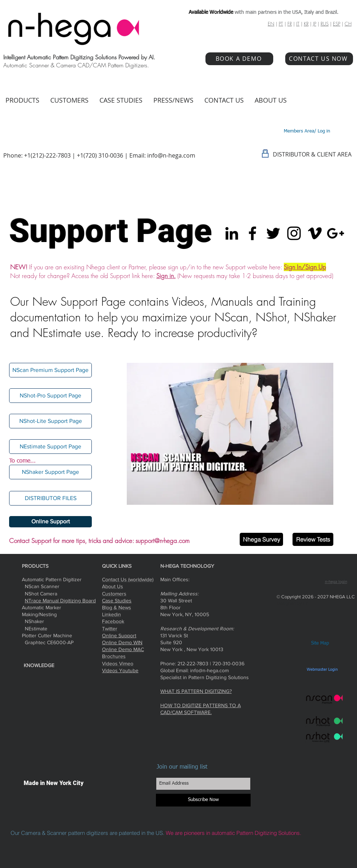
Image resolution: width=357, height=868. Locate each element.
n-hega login (336, 582)
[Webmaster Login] (322, 670)
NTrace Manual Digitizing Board (60, 601)
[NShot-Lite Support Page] (50, 421)
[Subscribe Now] (203, 800)
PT (281, 24)
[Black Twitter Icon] (273, 233)
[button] (50, 472)
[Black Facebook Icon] (252, 233)
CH (348, 24)
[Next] (323, 434)
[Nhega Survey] (261, 539)
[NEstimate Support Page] (50, 447)
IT (298, 24)
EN (271, 24)
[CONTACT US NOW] (319, 59)
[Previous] (137, 434)
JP (315, 24)
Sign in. (166, 276)
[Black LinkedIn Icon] (232, 233)
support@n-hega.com (162, 541)
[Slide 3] (230, 493)
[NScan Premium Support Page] (50, 370)
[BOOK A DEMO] (239, 59)
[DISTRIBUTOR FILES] (50, 498)
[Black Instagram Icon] (294, 233)
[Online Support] (50, 522)
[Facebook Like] (303, 566)
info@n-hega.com (171, 155)
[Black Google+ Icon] (336, 233)
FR (290, 24)
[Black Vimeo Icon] (315, 233)
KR (306, 24)
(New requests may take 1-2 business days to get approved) (255, 276)
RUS (325, 24)
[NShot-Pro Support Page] (50, 396)
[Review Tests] (313, 539)
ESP (337, 24)
